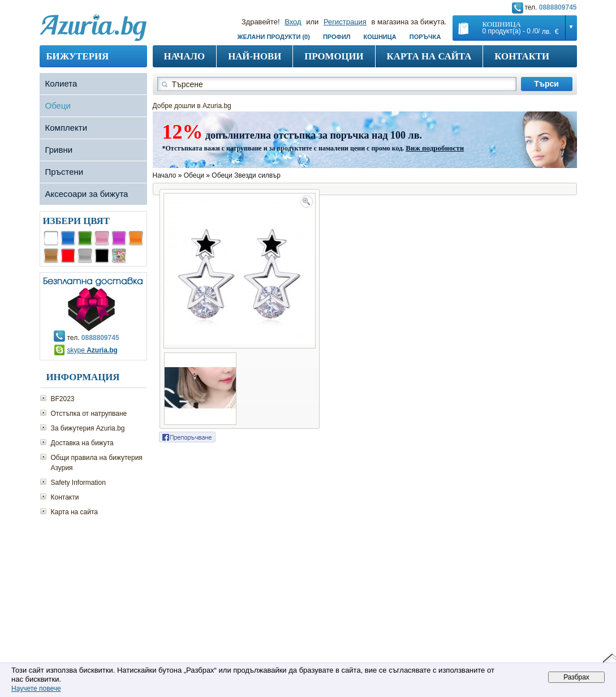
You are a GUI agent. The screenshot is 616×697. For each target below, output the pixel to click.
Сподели (187, 437)
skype (92, 350)
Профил (337, 37)
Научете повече (36, 689)
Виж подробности (435, 148)
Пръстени (64, 172)
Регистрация (345, 22)
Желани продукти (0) (274, 37)
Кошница (380, 37)
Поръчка (425, 37)
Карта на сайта (429, 56)
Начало (185, 56)
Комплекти (66, 128)
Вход (293, 22)
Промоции (334, 56)
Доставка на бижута (82, 443)
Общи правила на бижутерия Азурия (97, 463)
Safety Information (78, 483)
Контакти (522, 56)
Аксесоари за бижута (87, 194)
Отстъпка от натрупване (89, 414)
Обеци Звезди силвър (246, 175)
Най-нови (255, 56)
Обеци (58, 106)
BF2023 (63, 399)
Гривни (59, 150)
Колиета (61, 83)
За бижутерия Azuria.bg (88, 428)
